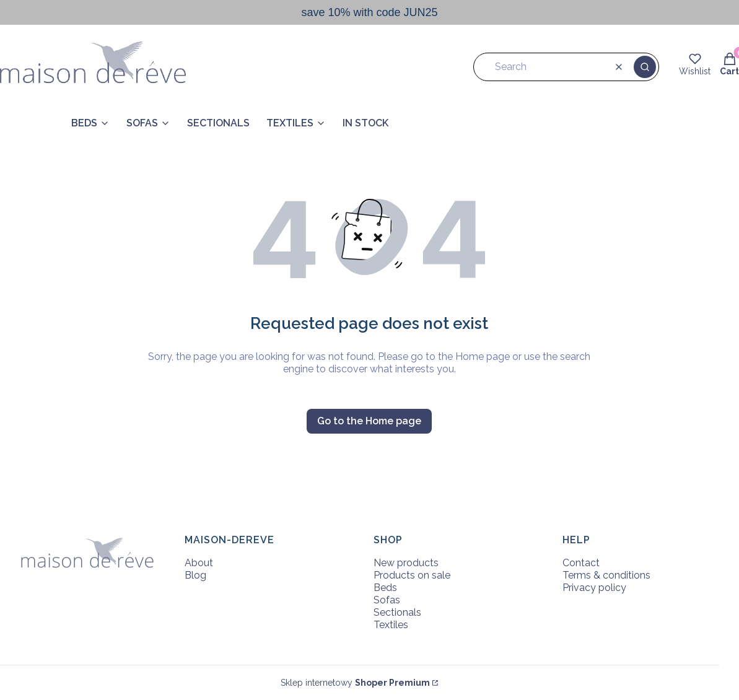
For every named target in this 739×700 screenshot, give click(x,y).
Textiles (391, 625)
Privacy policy (594, 588)
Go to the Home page (369, 421)
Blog (195, 575)
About (199, 563)
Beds (385, 588)
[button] (645, 67)
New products (406, 563)
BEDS (84, 123)
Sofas (387, 600)
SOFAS (142, 123)
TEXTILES (290, 123)
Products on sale (412, 575)
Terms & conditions (606, 575)
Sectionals (397, 612)
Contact (581, 563)
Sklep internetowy (355, 683)
